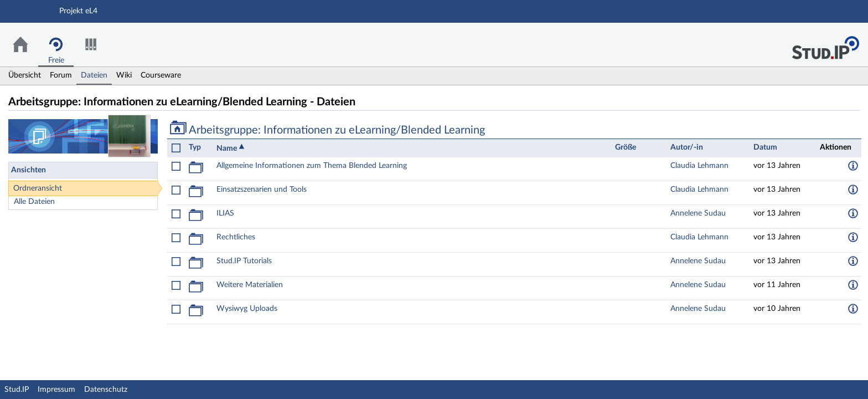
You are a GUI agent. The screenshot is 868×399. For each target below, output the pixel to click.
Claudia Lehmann (699, 166)
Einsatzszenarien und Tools (262, 190)
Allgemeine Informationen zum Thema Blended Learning (312, 166)
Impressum (56, 390)
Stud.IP (17, 390)
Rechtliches (236, 237)
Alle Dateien (34, 202)
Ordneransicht (38, 188)
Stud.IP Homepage (825, 45)
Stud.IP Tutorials (244, 261)
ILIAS (225, 213)
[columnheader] (200, 148)
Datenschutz (106, 390)
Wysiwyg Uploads (247, 309)
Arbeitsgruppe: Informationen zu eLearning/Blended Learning (327, 130)
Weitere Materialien (250, 285)
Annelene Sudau (698, 213)
